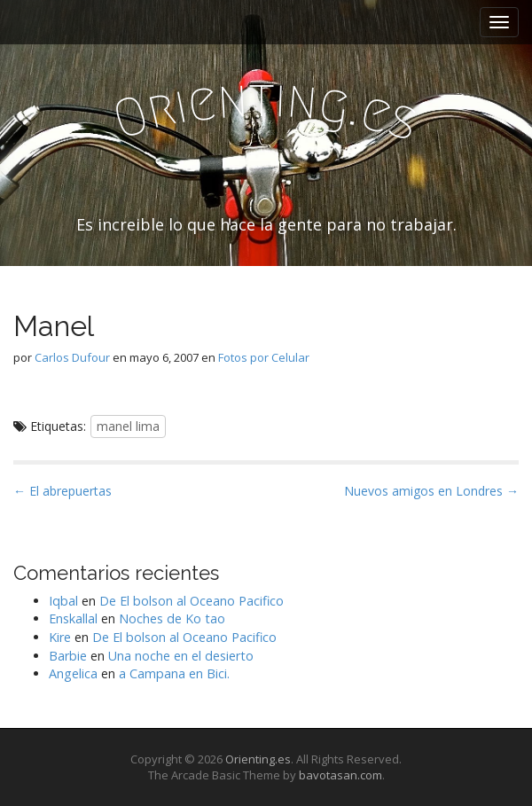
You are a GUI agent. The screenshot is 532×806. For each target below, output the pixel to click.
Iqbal (63, 601)
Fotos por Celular (264, 357)
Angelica (73, 673)
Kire (60, 637)
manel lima (128, 426)
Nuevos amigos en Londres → (431, 491)
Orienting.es (258, 759)
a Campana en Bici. (174, 673)
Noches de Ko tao (172, 618)
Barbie (68, 656)
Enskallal (73, 618)
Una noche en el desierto (181, 656)
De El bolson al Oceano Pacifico (192, 601)
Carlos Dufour (72, 357)
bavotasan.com (340, 775)
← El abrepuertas (63, 491)
